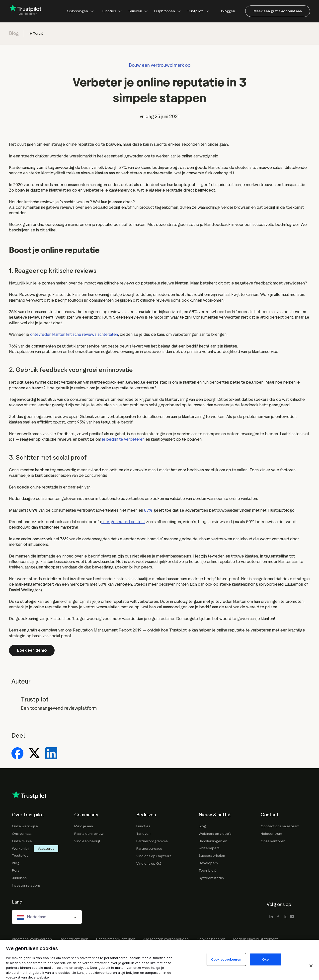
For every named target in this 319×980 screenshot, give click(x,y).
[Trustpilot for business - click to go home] (25, 11)
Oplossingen (80, 11)
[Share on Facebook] (17, 754)
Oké (265, 959)
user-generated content (123, 522)
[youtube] (292, 917)
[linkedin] (271, 917)
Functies (112, 11)
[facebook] (278, 917)
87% (148, 510)
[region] (159, 960)
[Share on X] (34, 754)
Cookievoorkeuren (226, 959)
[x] (285, 917)
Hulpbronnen (167, 11)
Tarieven (138, 11)
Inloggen (228, 11)
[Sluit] (311, 966)
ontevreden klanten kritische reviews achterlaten (74, 334)
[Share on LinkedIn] (51, 754)
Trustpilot (198, 11)
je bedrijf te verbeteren (123, 439)
